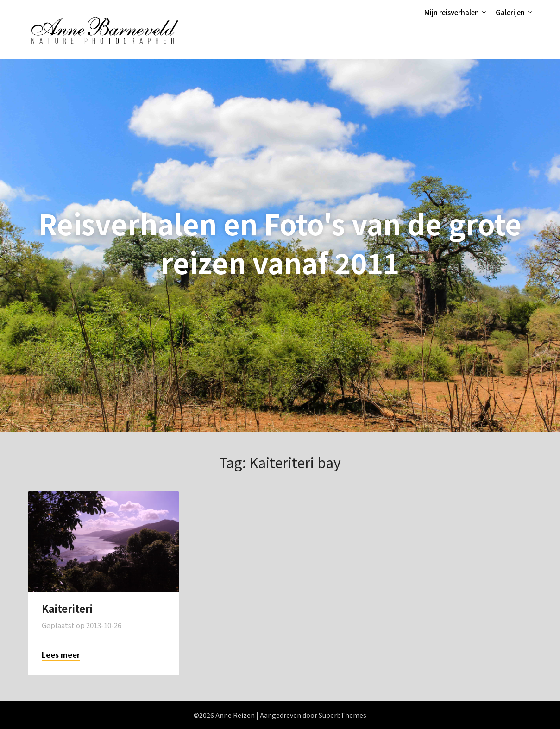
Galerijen (510, 12)
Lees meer (61, 654)
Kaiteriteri (67, 608)
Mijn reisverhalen (452, 12)
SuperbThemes (343, 715)
